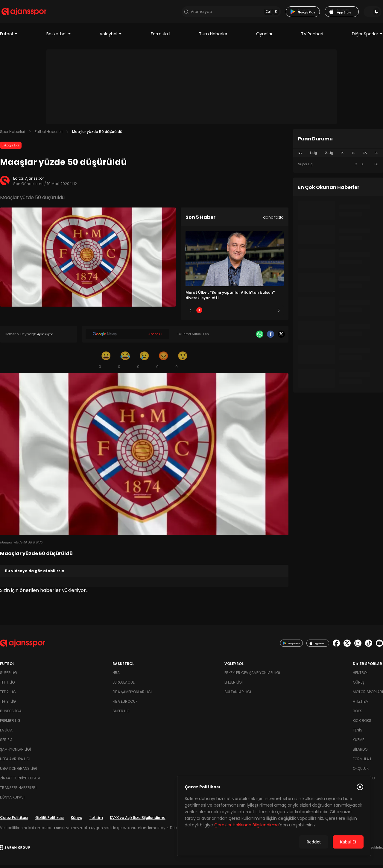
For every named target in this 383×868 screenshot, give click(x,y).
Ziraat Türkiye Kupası (20, 781)
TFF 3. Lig (8, 705)
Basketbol (59, 37)
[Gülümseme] (106, 363)
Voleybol (111, 37)
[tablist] (338, 156)
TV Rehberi (312, 37)
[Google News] (127, 337)
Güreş (359, 686)
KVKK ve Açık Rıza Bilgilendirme (138, 821)
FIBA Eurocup (125, 705)
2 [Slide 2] (217, 313)
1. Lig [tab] (313, 156)
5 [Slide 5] (270, 313)
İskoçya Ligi (11, 149)
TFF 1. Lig (7, 686)
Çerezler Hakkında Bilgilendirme (247, 825)
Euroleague (124, 686)
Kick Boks (362, 724)
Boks (358, 714)
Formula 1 (161, 37)
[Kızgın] (163, 363)
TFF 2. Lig (8, 695)
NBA (116, 676)
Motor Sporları (368, 695)
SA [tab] (365, 156)
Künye (77, 821)
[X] (281, 337)
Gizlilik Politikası (50, 821)
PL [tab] (342, 156)
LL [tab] (353, 156)
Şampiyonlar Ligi (15, 753)
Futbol (9, 37)
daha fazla (273, 221)
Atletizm (361, 705)
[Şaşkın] (183, 363)
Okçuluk (361, 772)
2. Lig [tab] (329, 156)
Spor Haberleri (13, 135)
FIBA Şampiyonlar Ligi (132, 695)
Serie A (6, 743)
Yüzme (358, 743)
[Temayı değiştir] (374, 13)
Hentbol (360, 676)
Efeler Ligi (234, 686)
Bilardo (360, 753)
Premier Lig (10, 724)
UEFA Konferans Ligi (18, 772)
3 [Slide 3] (235, 313)
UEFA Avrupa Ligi (15, 762)
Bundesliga (11, 714)
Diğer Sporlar (367, 37)
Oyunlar (264, 37)
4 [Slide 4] (252, 313)
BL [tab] (376, 156)
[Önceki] (190, 313)
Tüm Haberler (213, 37)
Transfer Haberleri (18, 791)
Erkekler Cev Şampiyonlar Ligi (252, 676)
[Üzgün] (144, 363)
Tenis (358, 733)
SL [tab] (300, 156)
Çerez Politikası (14, 821)
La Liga (6, 733)
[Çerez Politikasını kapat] (360, 787)
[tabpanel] (338, 168)
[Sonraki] (279, 313)
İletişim (96, 821)
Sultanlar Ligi (238, 695)
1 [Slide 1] (199, 313)
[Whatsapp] (260, 337)
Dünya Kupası (12, 800)
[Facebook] (270, 337)
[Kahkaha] (125, 363)
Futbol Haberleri (49, 135)
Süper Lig (9, 676)
